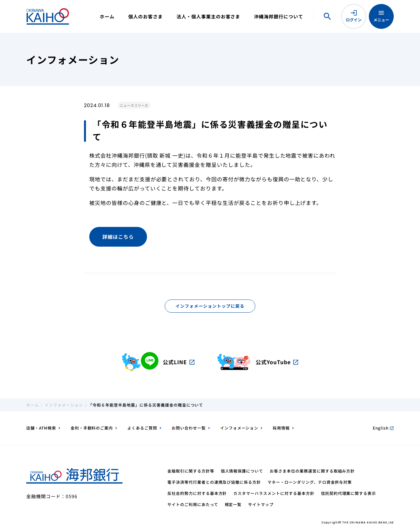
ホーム (107, 16)
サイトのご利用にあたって (193, 504)
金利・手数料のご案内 (92, 428)
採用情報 (281, 428)
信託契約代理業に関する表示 (348, 493)
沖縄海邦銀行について (279, 16)
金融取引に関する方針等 (191, 471)
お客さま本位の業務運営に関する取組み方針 (312, 471)
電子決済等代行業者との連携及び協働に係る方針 (214, 482)
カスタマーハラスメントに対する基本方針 (274, 493)
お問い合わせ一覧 (189, 428)
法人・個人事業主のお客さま (208, 16)
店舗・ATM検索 (41, 428)
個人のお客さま (146, 16)
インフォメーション (64, 405)
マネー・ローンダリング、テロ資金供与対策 (310, 482)
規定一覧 (233, 504)
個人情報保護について (242, 471)
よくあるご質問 (142, 428)
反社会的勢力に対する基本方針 (197, 493)
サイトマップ (261, 504)
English (383, 428)
